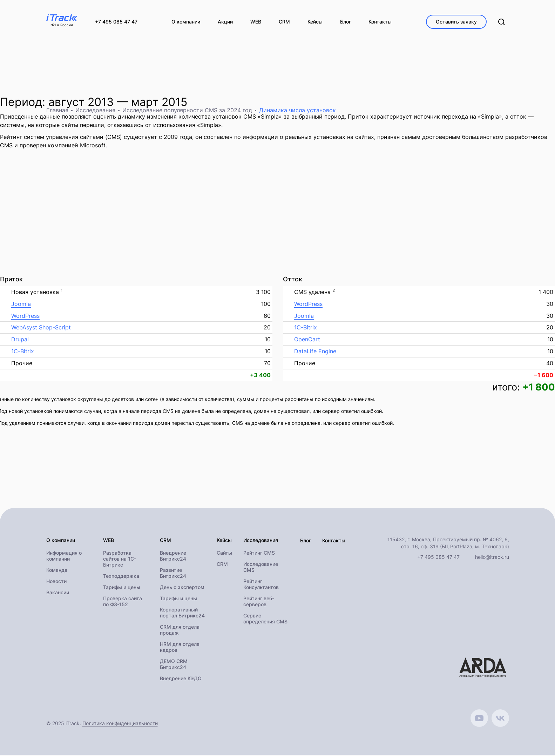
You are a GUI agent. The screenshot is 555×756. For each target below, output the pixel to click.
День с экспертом (182, 588)
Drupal (20, 340)
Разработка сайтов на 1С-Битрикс (120, 560)
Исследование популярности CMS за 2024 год (187, 111)
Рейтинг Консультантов (261, 585)
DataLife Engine (315, 352)
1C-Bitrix (23, 352)
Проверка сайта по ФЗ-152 (123, 602)
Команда (57, 571)
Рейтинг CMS (259, 554)
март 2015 (159, 103)
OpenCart (307, 340)
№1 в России (62, 25)
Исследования (95, 111)
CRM (222, 565)
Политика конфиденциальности (120, 724)
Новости (56, 582)
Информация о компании (64, 557)
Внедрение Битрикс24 (173, 557)
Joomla (21, 305)
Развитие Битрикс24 (173, 574)
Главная (57, 111)
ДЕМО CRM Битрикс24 (174, 665)
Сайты (224, 554)
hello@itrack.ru (492, 558)
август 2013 (81, 103)
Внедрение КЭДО (181, 679)
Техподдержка (121, 577)
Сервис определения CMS (265, 620)
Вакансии (58, 593)
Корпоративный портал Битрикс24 (182, 614)
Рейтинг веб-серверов (259, 602)
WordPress (25, 316)
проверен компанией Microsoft (63, 146)
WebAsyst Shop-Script (41, 328)
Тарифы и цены (122, 588)
